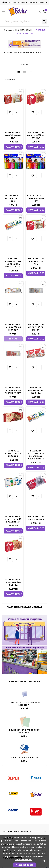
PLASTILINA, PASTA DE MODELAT (24, 607)
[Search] (44, 21)
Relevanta (24, 79)
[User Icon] (39, 12)
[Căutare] (22, 21)
